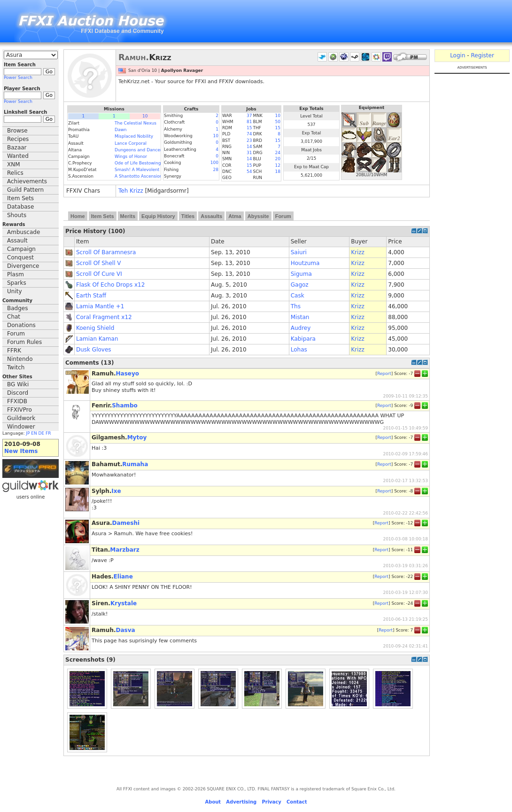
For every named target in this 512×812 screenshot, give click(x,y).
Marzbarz (125, 550)
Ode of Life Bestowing (138, 163)
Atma (235, 216)
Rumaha (135, 464)
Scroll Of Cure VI (99, 274)
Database (20, 207)
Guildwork (21, 418)
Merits (128, 216)
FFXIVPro (19, 410)
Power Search (18, 78)
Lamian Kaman (97, 339)
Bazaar (17, 148)
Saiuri (299, 252)
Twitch (16, 367)
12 (278, 165)
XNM (14, 164)
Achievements (27, 181)
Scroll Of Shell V (99, 263)
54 (249, 172)
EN (34, 433)
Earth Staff (91, 296)
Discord (18, 393)
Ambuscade (23, 232)
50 (278, 122)
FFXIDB (17, 401)
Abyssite (258, 216)
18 (278, 172)
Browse (17, 131)
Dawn (121, 130)
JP (28, 433)
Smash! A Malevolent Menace (146, 170)
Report (384, 374)
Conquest (20, 258)
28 (216, 170)
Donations (21, 325)
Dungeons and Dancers (139, 150)
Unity (15, 291)
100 (214, 163)
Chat (14, 317)
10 (145, 116)
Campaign (21, 249)
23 (249, 141)
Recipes (18, 139)
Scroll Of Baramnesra (106, 252)
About (213, 802)
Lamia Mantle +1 (100, 306)
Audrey (301, 328)
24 (278, 153)
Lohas (299, 350)
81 (249, 122)
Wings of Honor (131, 156)
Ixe (116, 491)
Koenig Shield (95, 328)
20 (278, 159)
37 (249, 116)
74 (249, 134)
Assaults (211, 216)
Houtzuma (305, 263)
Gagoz (300, 285)
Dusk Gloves (94, 350)
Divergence (23, 266)
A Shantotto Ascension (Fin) (144, 176)
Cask (298, 296)
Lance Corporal (131, 143)
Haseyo (128, 374)
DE (42, 433)
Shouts (17, 215)
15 (249, 128)
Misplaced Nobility (134, 136)
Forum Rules (24, 342)
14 (249, 147)
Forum (16, 334)
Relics (15, 173)
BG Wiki (18, 384)
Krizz (358, 252)
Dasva (126, 630)
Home (78, 216)
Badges (17, 308)
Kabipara (303, 339)
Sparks (17, 283)
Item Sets (20, 198)
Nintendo (20, 359)
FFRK (14, 351)
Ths (296, 306)
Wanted (18, 156)
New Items (21, 451)
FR (48, 433)
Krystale (124, 603)
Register (482, 55)
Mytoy (137, 437)
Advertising (241, 802)
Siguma (301, 274)
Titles (188, 216)
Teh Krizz (131, 191)
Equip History (158, 216)
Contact (297, 802)
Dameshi (126, 523)
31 (249, 153)
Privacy (271, 802)
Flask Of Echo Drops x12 (110, 285)
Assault (17, 241)
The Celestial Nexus (136, 123)
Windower (21, 427)
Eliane (123, 577)
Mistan (300, 317)
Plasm (16, 274)
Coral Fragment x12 (104, 317)
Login (458, 55)
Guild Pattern (25, 190)
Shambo (125, 406)
